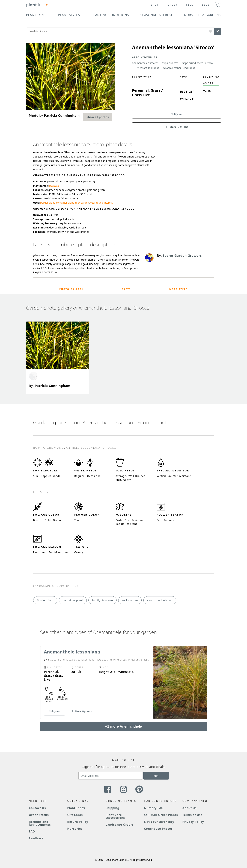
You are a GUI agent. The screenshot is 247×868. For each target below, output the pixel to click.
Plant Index (76, 808)
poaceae (54, 186)
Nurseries (75, 829)
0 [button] (218, 3)
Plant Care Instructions (115, 816)
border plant (47, 203)
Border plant (45, 600)
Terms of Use (192, 815)
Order (173, 5)
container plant (65, 203)
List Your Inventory (159, 822)
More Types (178, 289)
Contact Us (37, 808)
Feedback (36, 838)
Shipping (112, 808)
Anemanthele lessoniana (72, 652)
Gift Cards (75, 815)
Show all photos (98, 117)
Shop (155, 5)
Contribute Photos (158, 829)
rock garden (82, 203)
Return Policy (78, 822)
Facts (127, 289)
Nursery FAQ (154, 808)
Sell (190, 5)
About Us (190, 808)
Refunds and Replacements (40, 823)
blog (206, 5)
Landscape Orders (120, 825)
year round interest (102, 203)
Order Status (39, 815)
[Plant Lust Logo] (37, 5)
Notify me (177, 114)
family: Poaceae (102, 600)
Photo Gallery (71, 289)
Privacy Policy (193, 822)
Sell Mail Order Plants (161, 815)
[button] (211, 31)
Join (156, 776)
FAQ (32, 831)
